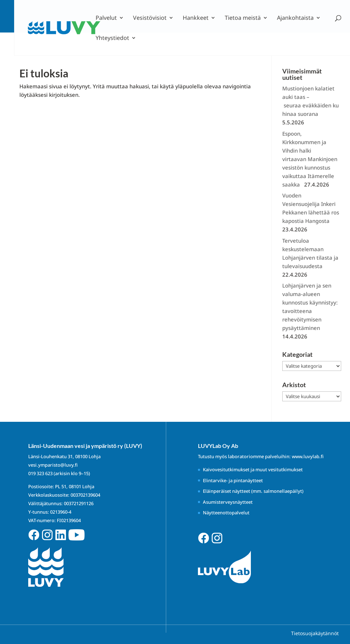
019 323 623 (40, 473)
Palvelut (106, 18)
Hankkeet (196, 18)
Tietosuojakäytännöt (315, 633)
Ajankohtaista (295, 18)
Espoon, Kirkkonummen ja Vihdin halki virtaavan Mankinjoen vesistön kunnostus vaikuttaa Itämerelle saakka (310, 159)
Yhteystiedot (112, 39)
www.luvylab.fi (308, 456)
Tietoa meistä (243, 18)
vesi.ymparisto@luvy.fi (53, 465)
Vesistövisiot (150, 18)
